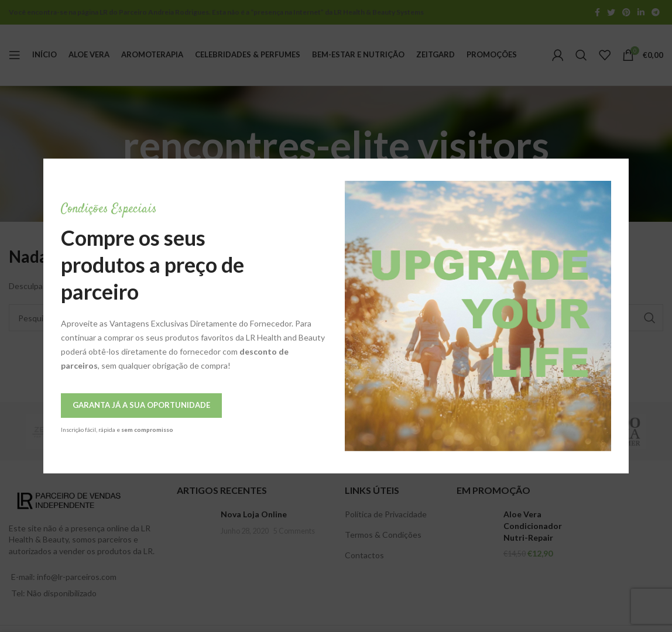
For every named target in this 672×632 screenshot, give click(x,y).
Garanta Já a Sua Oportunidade (89, 405)
